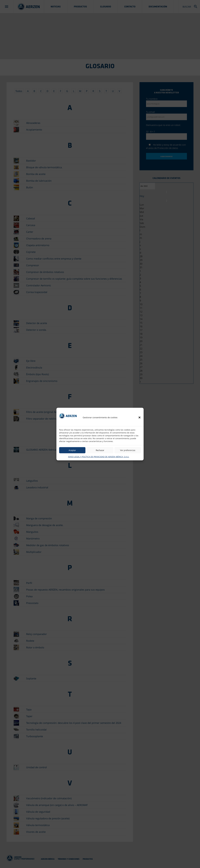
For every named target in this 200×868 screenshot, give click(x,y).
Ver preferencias (128, 450)
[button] (140, 417)
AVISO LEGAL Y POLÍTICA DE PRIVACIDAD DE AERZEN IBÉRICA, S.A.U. (99, 457)
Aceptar (72, 450)
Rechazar (100, 450)
